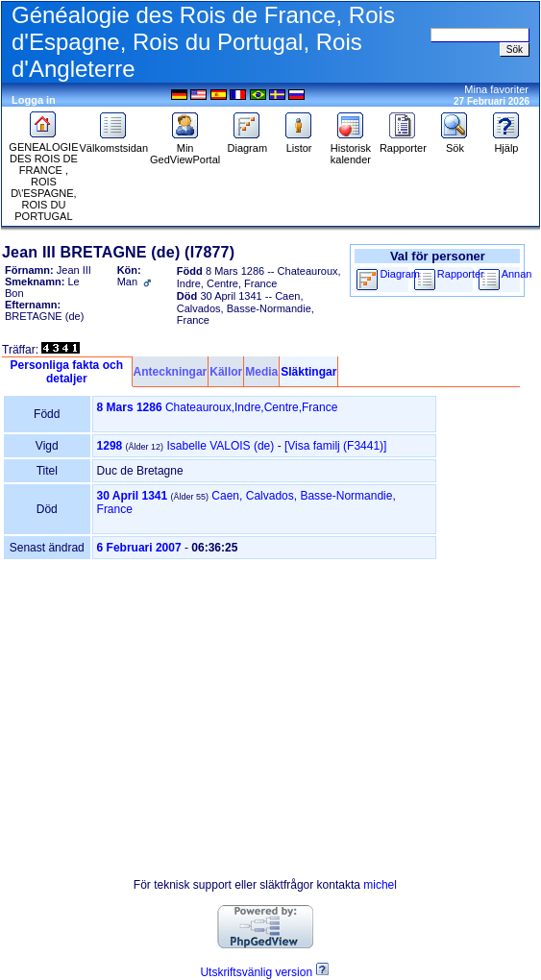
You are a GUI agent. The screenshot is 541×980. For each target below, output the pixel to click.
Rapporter (403, 143)
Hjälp (506, 143)
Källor (226, 372)
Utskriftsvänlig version (256, 972)
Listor (299, 143)
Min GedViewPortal (185, 149)
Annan (517, 274)
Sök (455, 143)
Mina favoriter (496, 89)
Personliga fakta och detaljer (67, 372)
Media (261, 372)
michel (380, 885)
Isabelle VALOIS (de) (220, 446)
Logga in (34, 100)
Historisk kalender (351, 149)
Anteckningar (171, 372)
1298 (110, 446)
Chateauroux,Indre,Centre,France (251, 407)
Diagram (248, 143)
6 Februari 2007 (139, 548)
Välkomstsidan (113, 143)
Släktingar (308, 372)
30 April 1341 (133, 496)
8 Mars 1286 (130, 407)
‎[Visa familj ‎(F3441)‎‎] (335, 446)
